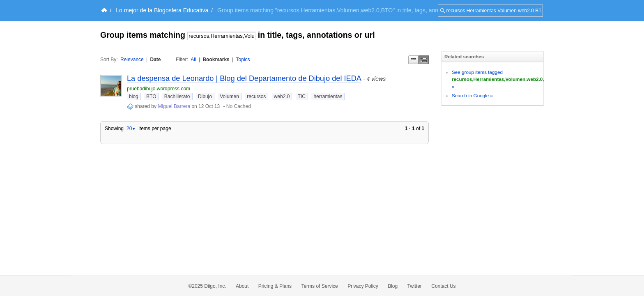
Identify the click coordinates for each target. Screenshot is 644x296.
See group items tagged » (503, 79)
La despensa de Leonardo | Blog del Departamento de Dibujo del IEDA (244, 78)
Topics (243, 60)
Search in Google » (472, 95)
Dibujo (205, 96)
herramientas (328, 96)
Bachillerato (177, 96)
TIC (302, 96)
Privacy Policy (363, 286)
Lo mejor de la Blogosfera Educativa (162, 10)
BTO (151, 96)
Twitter (415, 286)
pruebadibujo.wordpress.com (159, 89)
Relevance (132, 60)
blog (134, 96)
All (193, 60)
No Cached (239, 106)
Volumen (229, 96)
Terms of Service (319, 286)
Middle (424, 60)
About (242, 286)
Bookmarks (216, 60)
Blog (393, 286)
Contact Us (443, 286)
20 (131, 128)
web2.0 (282, 96)
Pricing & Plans (275, 286)
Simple (413, 60)
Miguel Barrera (174, 106)
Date (156, 60)
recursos (256, 96)
